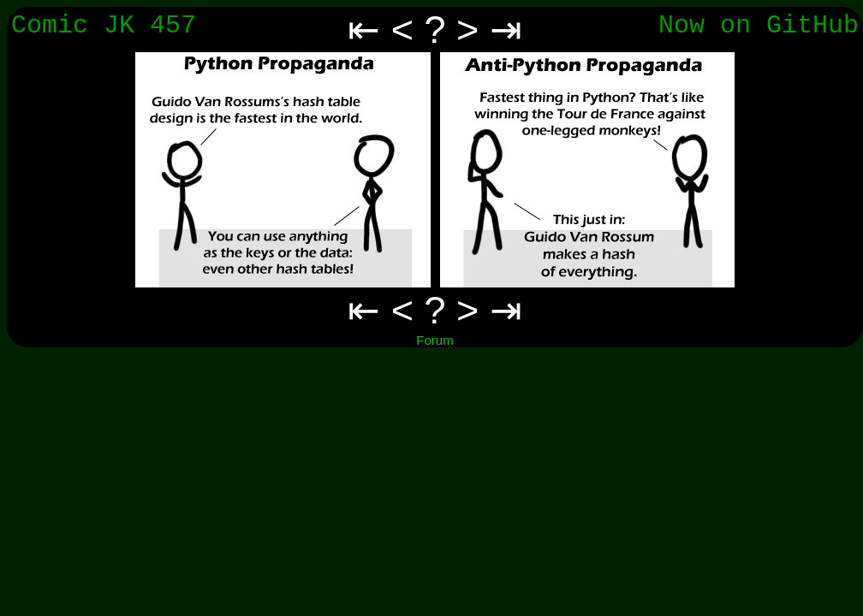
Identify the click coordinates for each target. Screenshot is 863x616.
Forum (434, 340)
